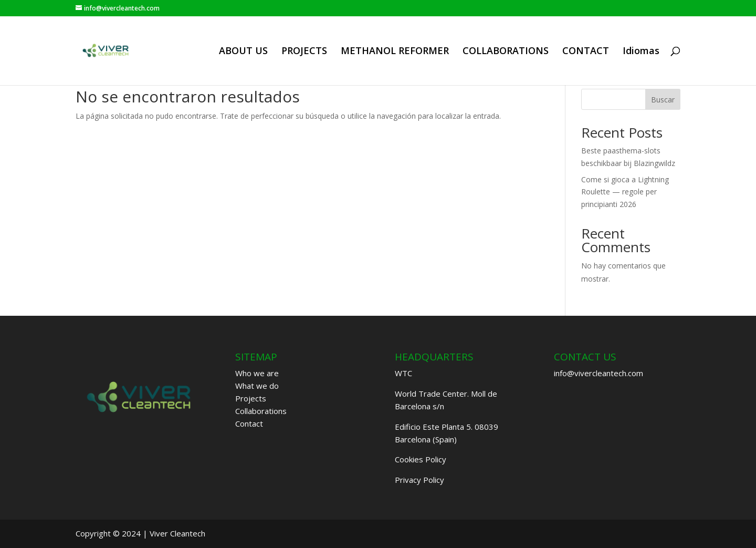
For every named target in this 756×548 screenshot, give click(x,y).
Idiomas (641, 52)
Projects (251, 398)
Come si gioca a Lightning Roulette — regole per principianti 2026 (625, 192)
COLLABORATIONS (506, 52)
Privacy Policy (419, 480)
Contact (249, 423)
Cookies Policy (421, 459)
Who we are (257, 373)
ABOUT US (243, 52)
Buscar (663, 100)
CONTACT (586, 52)
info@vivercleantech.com (598, 373)
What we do (257, 386)
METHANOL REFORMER (395, 52)
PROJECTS (304, 52)
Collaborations (261, 411)
